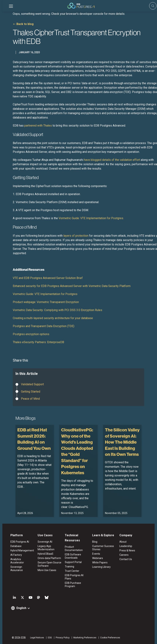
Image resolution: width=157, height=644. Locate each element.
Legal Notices (35, 638)
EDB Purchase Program (73, 585)
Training (69, 567)
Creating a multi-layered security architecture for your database (53, 318)
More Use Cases (46, 570)
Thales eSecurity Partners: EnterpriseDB (38, 342)
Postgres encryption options (31, 334)
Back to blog (25, 24)
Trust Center (72, 571)
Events (96, 554)
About (124, 542)
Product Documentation (73, 548)
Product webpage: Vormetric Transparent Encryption (46, 302)
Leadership (127, 546)
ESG (48, 638)
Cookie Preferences (108, 638)
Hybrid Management (20, 550)
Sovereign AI (44, 542)
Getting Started (31, 392)
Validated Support (32, 384)
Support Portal (73, 562)
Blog (95, 542)
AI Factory (14, 555)
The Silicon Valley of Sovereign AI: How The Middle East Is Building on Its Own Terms (122, 442)
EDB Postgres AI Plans (74, 577)
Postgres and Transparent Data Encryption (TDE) (44, 326)
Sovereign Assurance (21, 564)
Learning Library (102, 567)
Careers (125, 555)
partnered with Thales (38, 126)
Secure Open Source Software (48, 564)
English (19, 608)
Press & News (129, 550)
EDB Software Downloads (73, 556)
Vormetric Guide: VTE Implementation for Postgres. (91, 218)
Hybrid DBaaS (44, 554)
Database (14, 546)
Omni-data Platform (48, 558)
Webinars (98, 558)
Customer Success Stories (103, 548)
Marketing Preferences (83, 638)
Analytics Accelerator (21, 559)
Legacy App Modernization (45, 548)
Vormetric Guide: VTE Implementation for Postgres (45, 294)
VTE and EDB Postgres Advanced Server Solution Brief (48, 278)
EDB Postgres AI (18, 542)
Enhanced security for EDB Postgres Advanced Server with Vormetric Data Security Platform (72, 286)
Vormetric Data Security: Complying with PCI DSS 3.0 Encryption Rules (58, 310)
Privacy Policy (61, 638)
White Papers (100, 562)
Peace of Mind (30, 399)
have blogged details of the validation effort (112, 160)
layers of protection (76, 236)
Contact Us (127, 559)
